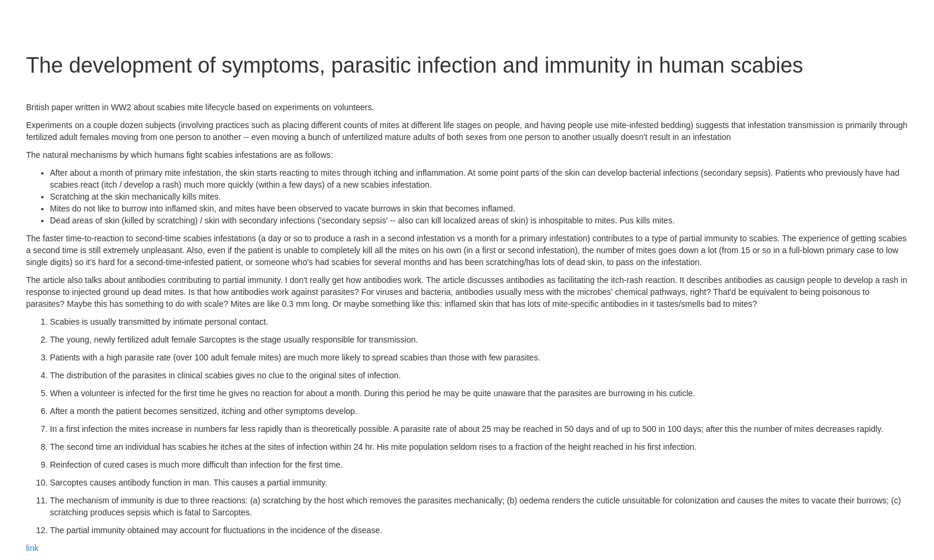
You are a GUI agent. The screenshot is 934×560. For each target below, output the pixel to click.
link (32, 548)
